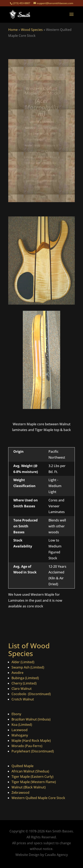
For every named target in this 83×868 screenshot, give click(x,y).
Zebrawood (20, 793)
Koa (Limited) (22, 725)
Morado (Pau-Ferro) (27, 746)
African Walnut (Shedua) (30, 771)
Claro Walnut (22, 689)
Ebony (16, 714)
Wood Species (32, 30)
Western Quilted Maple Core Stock (38, 798)
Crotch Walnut (23, 699)
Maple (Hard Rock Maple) (31, 741)
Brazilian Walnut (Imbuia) (31, 719)
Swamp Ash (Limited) (28, 667)
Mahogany (20, 735)
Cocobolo (19, 694)
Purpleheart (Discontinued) (33, 751)
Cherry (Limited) (24, 683)
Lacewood (20, 730)
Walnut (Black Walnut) (29, 787)
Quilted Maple (22, 766)
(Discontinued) (39, 694)
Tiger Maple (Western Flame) (34, 782)
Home (13, 30)
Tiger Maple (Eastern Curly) (32, 777)
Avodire (17, 673)
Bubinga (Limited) (25, 678)
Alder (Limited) (23, 662)
